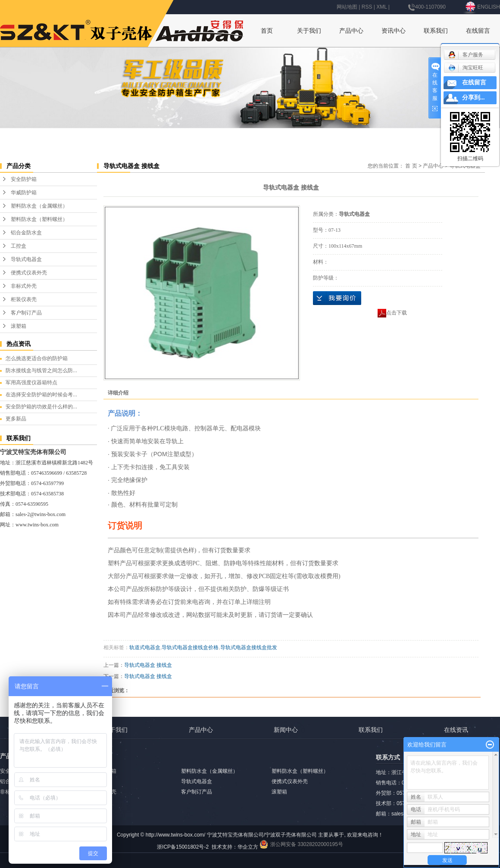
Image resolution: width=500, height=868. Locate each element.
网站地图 (347, 7)
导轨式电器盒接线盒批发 (249, 647)
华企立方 (248, 847)
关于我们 (309, 31)
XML (381, 7)
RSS (367, 7)
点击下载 (392, 313)
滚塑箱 (19, 326)
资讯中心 (394, 31)
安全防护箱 (24, 179)
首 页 (411, 166)
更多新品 (16, 419)
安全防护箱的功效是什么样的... (41, 407)
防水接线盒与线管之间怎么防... (41, 370)
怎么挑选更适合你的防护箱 (37, 358)
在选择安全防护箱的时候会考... (41, 395)
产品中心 (351, 31)
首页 (267, 31)
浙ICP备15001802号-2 (183, 847)
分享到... (473, 98)
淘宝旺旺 (466, 68)
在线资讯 (456, 730)
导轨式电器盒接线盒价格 (190, 647)
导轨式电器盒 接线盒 (148, 665)
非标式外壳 (24, 286)
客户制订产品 (26, 313)
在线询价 (337, 298)
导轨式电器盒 (26, 259)
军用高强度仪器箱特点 (31, 383)
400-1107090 (427, 7)
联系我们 (436, 31)
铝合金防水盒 (26, 233)
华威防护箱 (24, 193)
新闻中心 (286, 730)
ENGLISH (482, 7)
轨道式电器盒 (145, 647)
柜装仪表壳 (24, 299)
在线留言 (478, 31)
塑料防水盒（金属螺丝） (39, 206)
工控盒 (19, 246)
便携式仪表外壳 (29, 273)
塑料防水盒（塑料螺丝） (39, 219)
